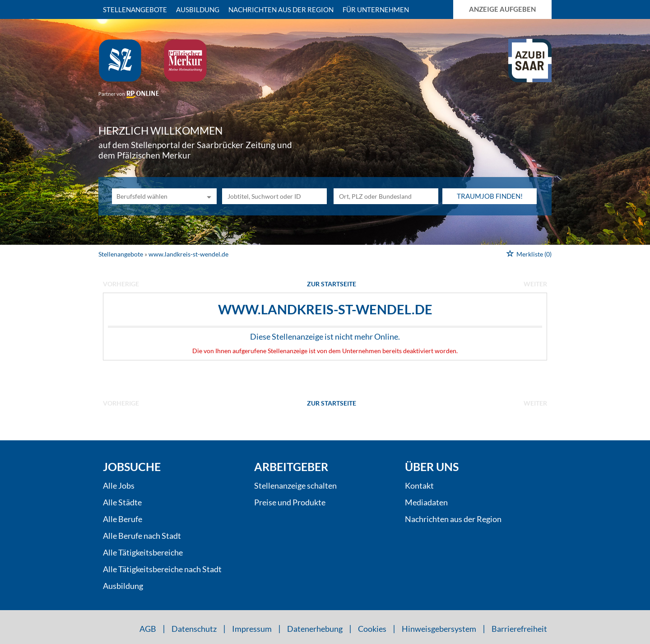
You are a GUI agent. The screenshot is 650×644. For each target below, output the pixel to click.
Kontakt (419, 485)
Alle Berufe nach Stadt (142, 536)
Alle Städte (122, 502)
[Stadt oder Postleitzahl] (386, 196)
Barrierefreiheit (519, 629)
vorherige (121, 284)
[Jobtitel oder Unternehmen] (274, 196)
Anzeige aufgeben (502, 9)
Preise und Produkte (290, 502)
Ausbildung (198, 9)
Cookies (372, 629)
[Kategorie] (155, 196)
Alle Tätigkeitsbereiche (143, 552)
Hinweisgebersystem (439, 629)
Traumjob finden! (490, 196)
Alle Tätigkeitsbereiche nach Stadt (162, 569)
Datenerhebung (315, 629)
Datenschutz (194, 629)
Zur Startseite (332, 284)
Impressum (252, 629)
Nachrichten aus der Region (281, 9)
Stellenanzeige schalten (295, 485)
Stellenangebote (135, 9)
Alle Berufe (123, 519)
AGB (148, 629)
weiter (535, 284)
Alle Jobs (119, 485)
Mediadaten (426, 502)
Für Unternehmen (376, 9)
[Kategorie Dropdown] (208, 196)
